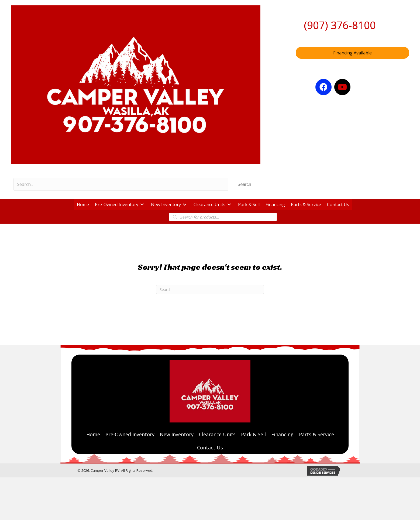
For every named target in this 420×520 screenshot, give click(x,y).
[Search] (210, 289)
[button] (244, 184)
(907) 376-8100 (340, 25)
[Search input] (121, 184)
